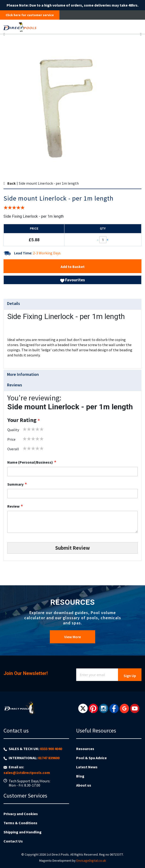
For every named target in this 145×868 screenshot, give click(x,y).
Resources (85, 749)
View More (72, 637)
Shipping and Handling (23, 832)
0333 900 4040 (51, 749)
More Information (23, 374)
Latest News (87, 767)
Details (14, 303)
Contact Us (13, 841)
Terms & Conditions (20, 823)
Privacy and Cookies (21, 814)
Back (12, 183)
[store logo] (57, 27)
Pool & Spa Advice (91, 758)
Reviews (15, 385)
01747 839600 (49, 758)
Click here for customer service (30, 15)
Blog (80, 776)
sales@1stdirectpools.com (27, 773)
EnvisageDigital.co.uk (91, 861)
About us (84, 785)
